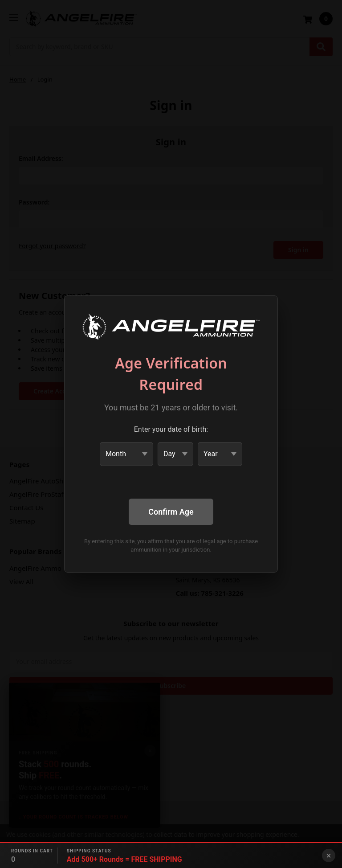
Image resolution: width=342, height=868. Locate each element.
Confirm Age (171, 512)
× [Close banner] (329, 856)
